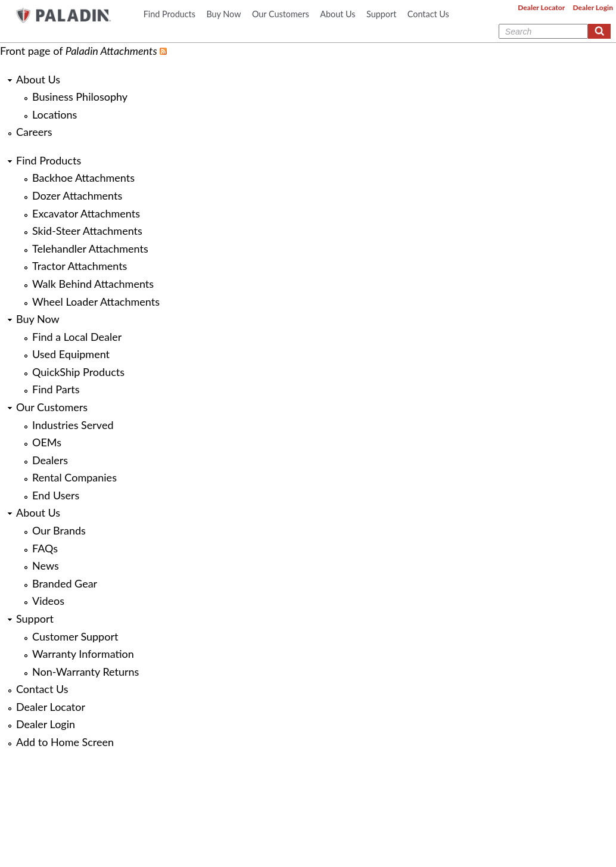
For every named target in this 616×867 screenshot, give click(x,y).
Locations (55, 114)
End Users (56, 495)
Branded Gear (65, 583)
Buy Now (223, 14)
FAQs (45, 548)
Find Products (169, 14)
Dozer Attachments (77, 195)
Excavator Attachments (86, 213)
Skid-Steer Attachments (87, 231)
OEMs (47, 442)
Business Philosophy (80, 97)
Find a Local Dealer (77, 337)
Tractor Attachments (80, 266)
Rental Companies (74, 477)
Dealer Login (593, 7)
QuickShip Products (78, 372)
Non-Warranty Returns (85, 672)
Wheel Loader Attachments (96, 302)
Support (381, 14)
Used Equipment (71, 354)
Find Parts (56, 389)
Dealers (50, 460)
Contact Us (428, 14)
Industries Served (73, 425)
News (46, 565)
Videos (48, 601)
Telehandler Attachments (90, 248)
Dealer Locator (541, 7)
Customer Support (75, 636)
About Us (337, 14)
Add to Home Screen (65, 742)
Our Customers (281, 14)
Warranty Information (83, 654)
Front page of (79, 51)
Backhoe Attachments (83, 178)
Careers (34, 132)
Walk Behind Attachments (93, 284)
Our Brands (59, 530)
